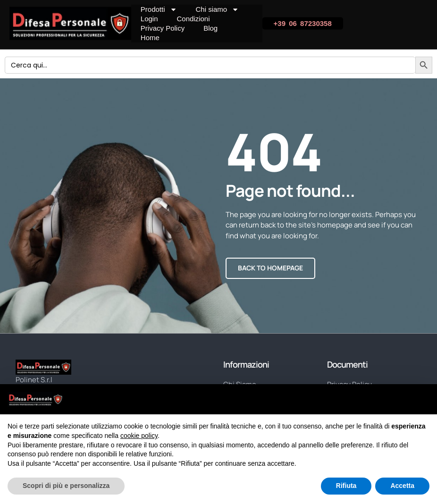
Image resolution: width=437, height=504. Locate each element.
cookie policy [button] (139, 436)
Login (149, 19)
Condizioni (193, 19)
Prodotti (159, 9)
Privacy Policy (163, 28)
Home (150, 38)
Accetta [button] (402, 486)
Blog (210, 28)
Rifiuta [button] (346, 486)
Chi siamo (218, 9)
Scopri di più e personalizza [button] (66, 486)
